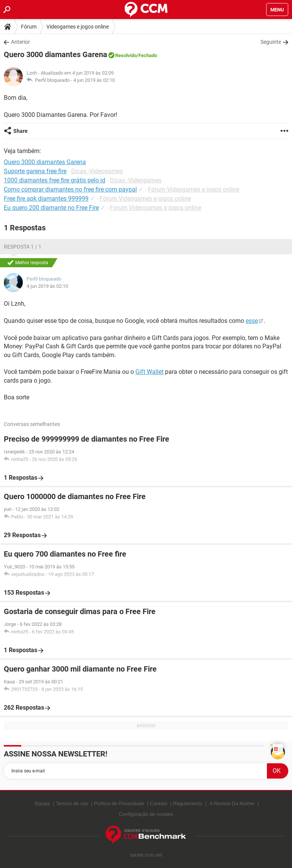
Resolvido (126, 55)
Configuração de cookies (146, 814)
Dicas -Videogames (97, 171)
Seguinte (271, 42)
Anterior (21, 42)
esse (252, 321)
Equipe (42, 803)
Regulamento (188, 803)
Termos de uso (72, 803)
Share (21, 131)
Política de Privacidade (119, 803)
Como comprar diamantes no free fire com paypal (70, 189)
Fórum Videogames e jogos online (194, 189)
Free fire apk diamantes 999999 (46, 199)
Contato (159, 803)
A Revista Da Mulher (232, 803)
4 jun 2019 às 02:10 (94, 80)
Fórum (29, 27)
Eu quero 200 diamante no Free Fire (51, 208)
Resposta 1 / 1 (23, 247)
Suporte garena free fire (35, 171)
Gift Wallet (149, 372)
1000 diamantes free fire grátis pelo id (55, 180)
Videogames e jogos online (78, 27)
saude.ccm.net (146, 855)
